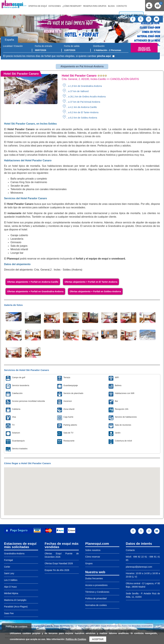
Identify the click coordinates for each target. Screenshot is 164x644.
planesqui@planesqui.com (139, 567)
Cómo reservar (93, 557)
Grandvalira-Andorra (14, 554)
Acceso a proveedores (96, 585)
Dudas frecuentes (94, 578)
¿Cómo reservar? (72, 6)
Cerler (7, 567)
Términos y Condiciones (97, 592)
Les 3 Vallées (11, 580)
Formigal (8, 560)
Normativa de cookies (96, 605)
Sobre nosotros (93, 550)
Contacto (122, 6)
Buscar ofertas (144, 49)
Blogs (111, 6)
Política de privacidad (96, 598)
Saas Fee (9, 613)
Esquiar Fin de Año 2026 (57, 570)
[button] (82, 488)
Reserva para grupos (95, 6)
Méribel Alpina (11, 593)
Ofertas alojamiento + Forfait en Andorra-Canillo (33, 282)
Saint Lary (9, 573)
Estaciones (55, 6)
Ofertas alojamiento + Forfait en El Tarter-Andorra (91, 282)
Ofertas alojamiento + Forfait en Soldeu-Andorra (95, 291)
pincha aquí (104, 56)
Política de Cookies (76, 639)
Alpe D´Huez (10, 587)
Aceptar (98, 639)
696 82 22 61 (140, 557)
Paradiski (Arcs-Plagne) (16, 607)
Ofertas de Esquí (38, 6)
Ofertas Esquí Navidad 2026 (59, 563)
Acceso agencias (131, 14)
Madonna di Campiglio (15, 600)
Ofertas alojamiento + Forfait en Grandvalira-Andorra (35, 291)
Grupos (89, 563)
